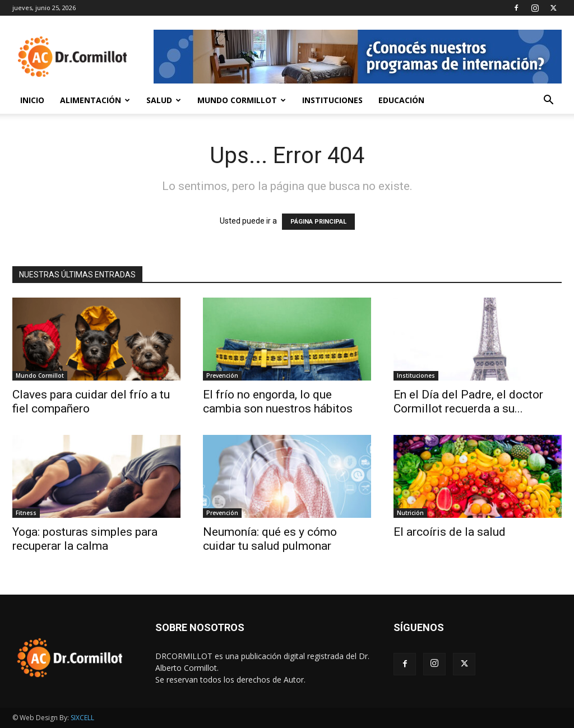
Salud (164, 100)
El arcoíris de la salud (450, 532)
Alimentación (95, 100)
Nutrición (410, 513)
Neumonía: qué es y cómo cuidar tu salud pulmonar (270, 539)
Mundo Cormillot (242, 100)
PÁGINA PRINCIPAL (318, 222)
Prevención (222, 375)
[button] (548, 101)
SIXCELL (82, 718)
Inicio (32, 100)
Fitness (26, 513)
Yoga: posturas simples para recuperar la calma (85, 539)
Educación (401, 100)
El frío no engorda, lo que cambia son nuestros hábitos (278, 402)
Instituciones (332, 100)
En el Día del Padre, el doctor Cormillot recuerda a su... (468, 402)
